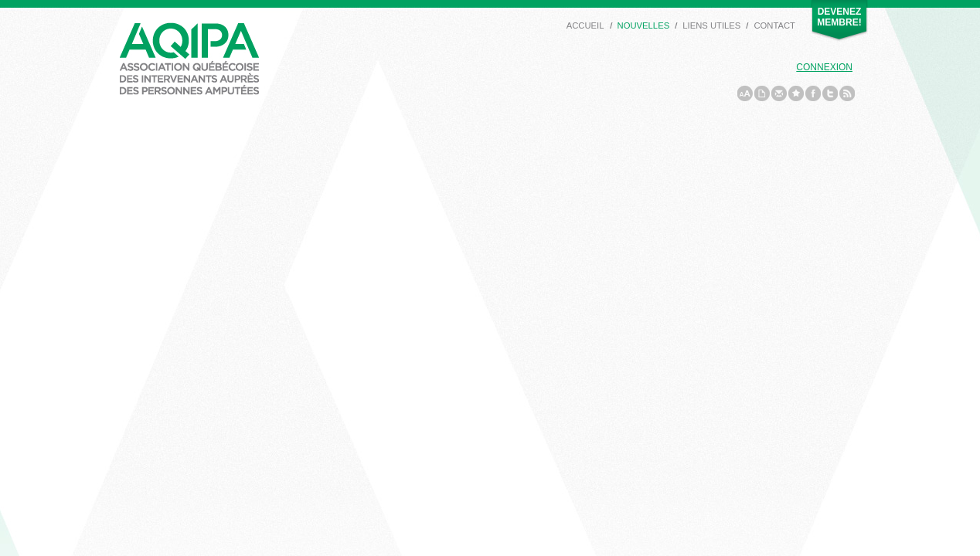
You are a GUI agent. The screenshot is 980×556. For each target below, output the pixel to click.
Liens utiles (711, 25)
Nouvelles (644, 25)
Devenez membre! (839, 17)
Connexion (824, 67)
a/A (745, 93)
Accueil (585, 25)
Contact (774, 25)
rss (847, 93)
